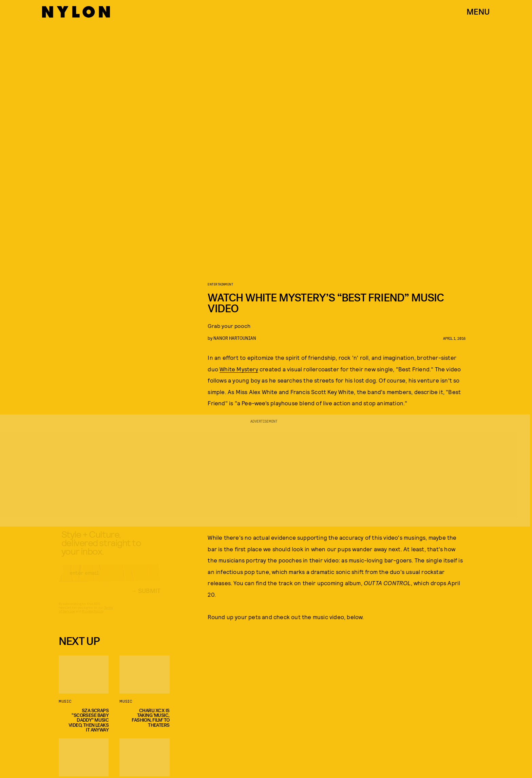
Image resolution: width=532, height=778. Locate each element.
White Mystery (239, 369)
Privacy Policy (92, 617)
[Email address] (110, 579)
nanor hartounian (235, 338)
